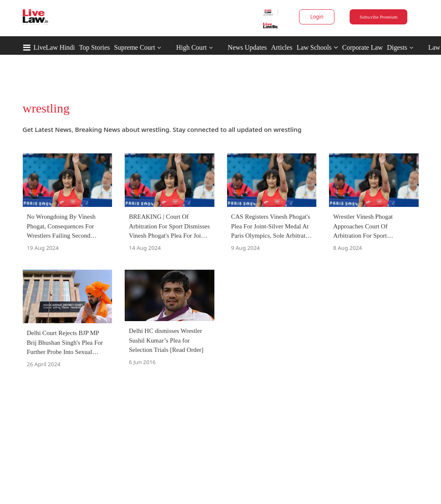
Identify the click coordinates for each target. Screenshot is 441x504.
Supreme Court (135, 47)
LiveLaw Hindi (54, 47)
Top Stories (95, 47)
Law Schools (317, 47)
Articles (282, 47)
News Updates (247, 47)
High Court (191, 47)
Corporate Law (362, 47)
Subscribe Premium (379, 17)
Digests (397, 47)
